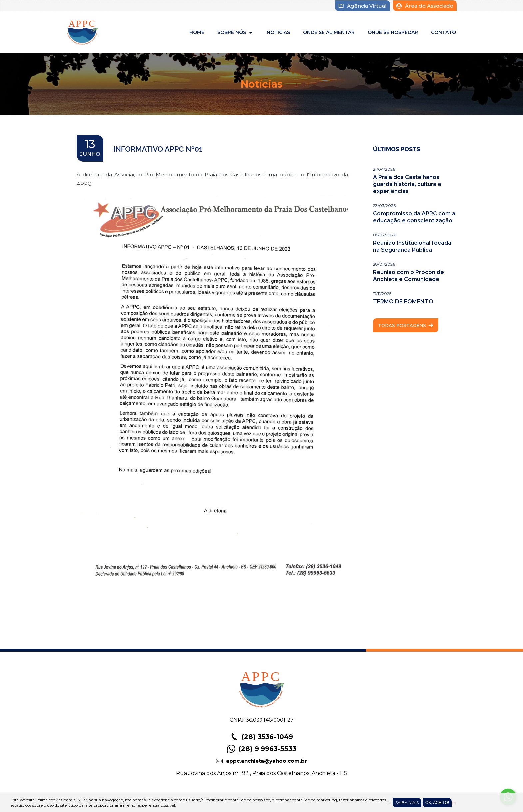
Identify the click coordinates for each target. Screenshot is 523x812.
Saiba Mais (407, 802)
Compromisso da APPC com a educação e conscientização (414, 217)
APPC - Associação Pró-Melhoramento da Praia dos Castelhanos (82, 32)
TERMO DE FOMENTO (403, 301)
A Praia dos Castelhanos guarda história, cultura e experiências (407, 184)
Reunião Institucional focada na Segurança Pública (412, 246)
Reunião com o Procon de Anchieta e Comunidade (409, 276)
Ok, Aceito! (437, 803)
